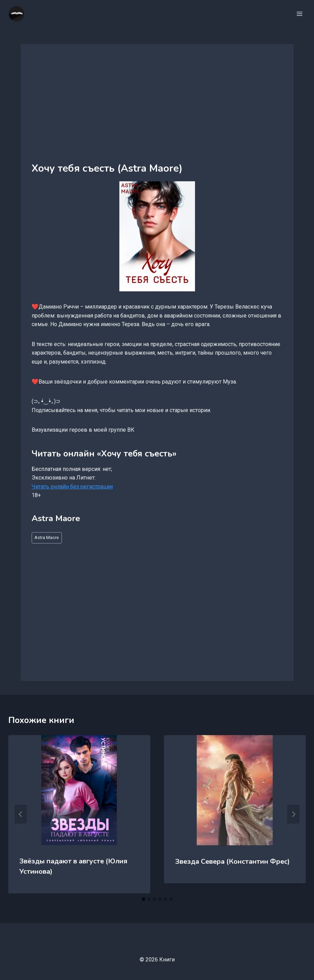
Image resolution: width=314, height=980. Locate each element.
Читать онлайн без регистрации (72, 487)
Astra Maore (47, 537)
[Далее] (293, 814)
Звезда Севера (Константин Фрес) (232, 861)
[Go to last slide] (21, 814)
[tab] (143, 899)
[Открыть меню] (299, 14)
